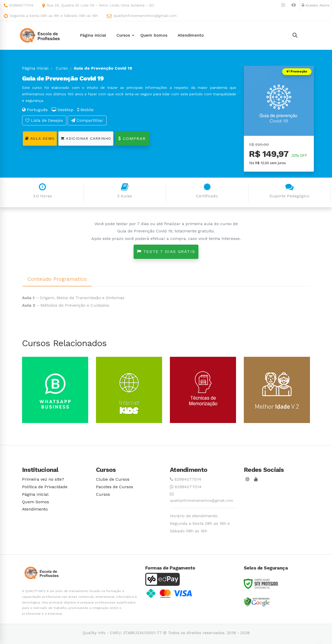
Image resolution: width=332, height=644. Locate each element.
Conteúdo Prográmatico (57, 279)
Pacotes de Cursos (115, 487)
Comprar (132, 139)
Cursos (103, 494)
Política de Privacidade (45, 487)
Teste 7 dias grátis (166, 251)
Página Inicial (35, 68)
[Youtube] (256, 479)
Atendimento (35, 509)
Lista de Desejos (44, 120)
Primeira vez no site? (43, 479)
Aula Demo (40, 138)
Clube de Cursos (113, 479)
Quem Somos (36, 502)
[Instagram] (247, 479)
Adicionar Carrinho (86, 138)
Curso (61, 68)
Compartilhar (87, 120)
